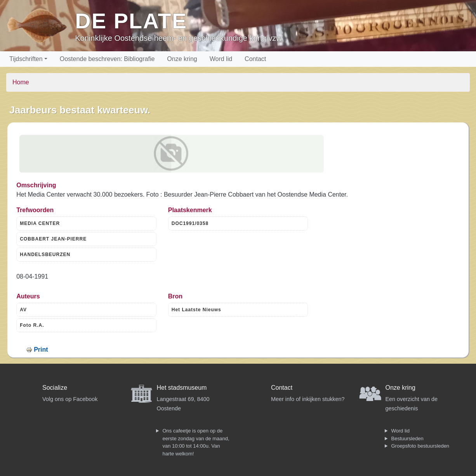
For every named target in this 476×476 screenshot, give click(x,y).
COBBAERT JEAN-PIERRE (53, 239)
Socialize (55, 388)
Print (41, 350)
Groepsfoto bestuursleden (420, 446)
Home (21, 82)
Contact (255, 59)
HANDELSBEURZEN (45, 255)
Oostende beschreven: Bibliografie (107, 59)
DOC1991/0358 (190, 223)
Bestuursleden (407, 439)
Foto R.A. (32, 325)
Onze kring (182, 59)
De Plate (131, 21)
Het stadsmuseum (182, 388)
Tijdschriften (26, 59)
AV (23, 310)
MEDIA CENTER (40, 223)
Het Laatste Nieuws (196, 310)
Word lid (221, 59)
